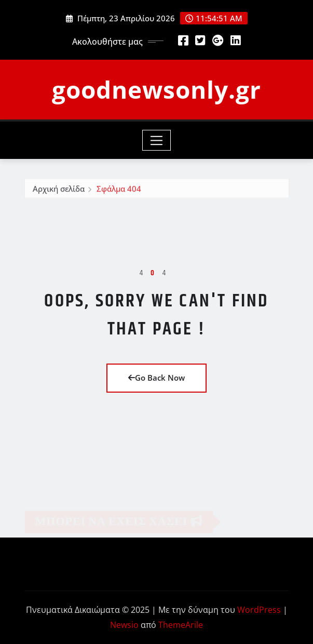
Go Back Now (156, 378)
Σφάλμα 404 (119, 190)
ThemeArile (181, 625)
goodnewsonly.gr (156, 89)
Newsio (124, 625)
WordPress (259, 610)
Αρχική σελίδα (59, 190)
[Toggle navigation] (156, 140)
